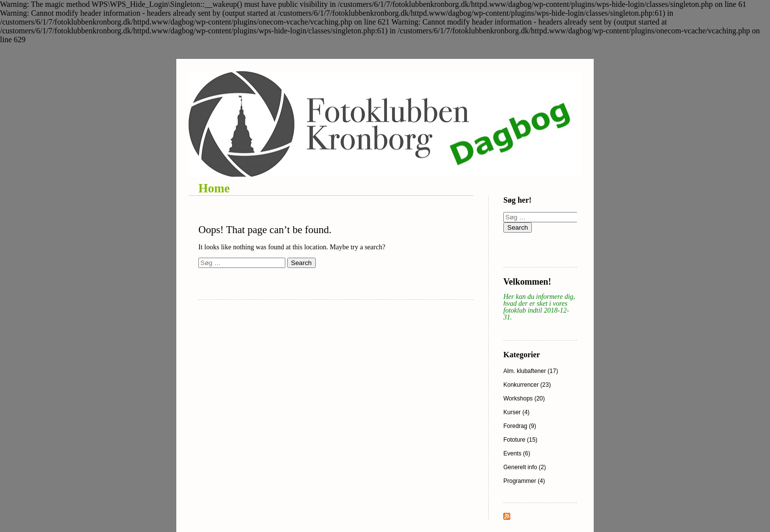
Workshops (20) (524, 399)
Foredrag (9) (520, 426)
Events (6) (517, 453)
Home (214, 188)
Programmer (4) (524, 481)
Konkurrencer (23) (527, 385)
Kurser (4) (516, 412)
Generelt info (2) (525, 467)
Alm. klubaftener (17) (531, 371)
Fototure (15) (520, 440)
